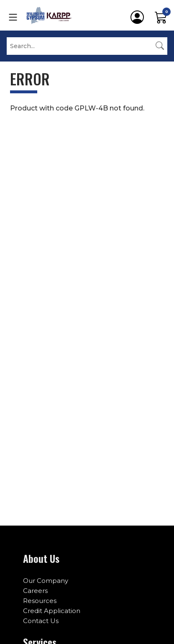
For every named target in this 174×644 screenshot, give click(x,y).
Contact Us (41, 621)
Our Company (46, 581)
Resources (40, 601)
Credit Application (52, 611)
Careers (35, 591)
